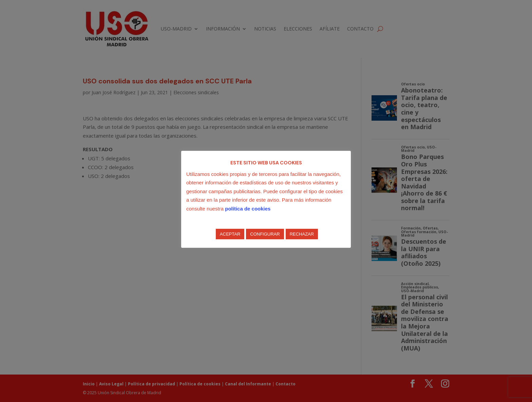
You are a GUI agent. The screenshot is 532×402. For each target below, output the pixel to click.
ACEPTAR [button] (230, 234)
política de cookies (248, 209)
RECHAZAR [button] (302, 234)
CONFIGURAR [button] (265, 234)
